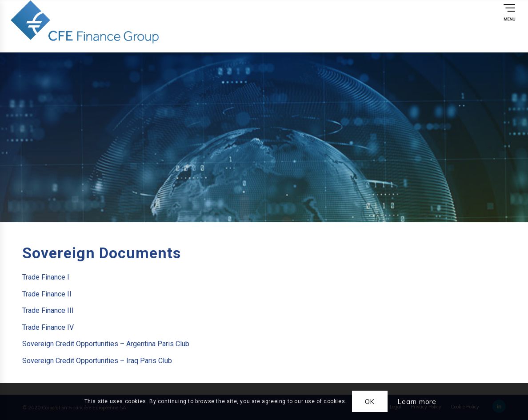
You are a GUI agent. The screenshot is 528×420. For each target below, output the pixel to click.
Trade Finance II (47, 294)
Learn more (417, 402)
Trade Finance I (46, 277)
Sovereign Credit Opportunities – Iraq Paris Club (97, 361)
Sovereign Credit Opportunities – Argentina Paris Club (106, 344)
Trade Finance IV (48, 327)
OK (370, 402)
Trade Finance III (48, 310)
